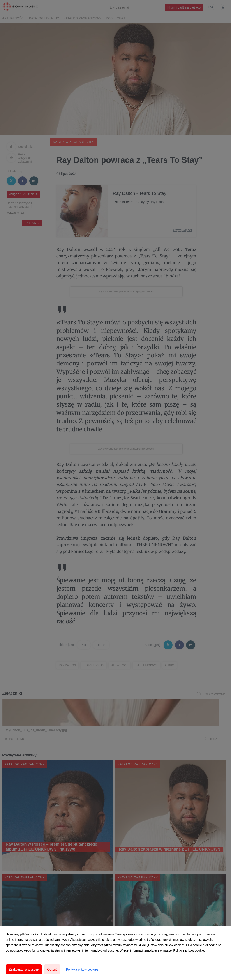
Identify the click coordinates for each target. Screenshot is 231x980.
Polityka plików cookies (82, 969)
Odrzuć (52, 969)
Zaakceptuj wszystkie (24, 969)
